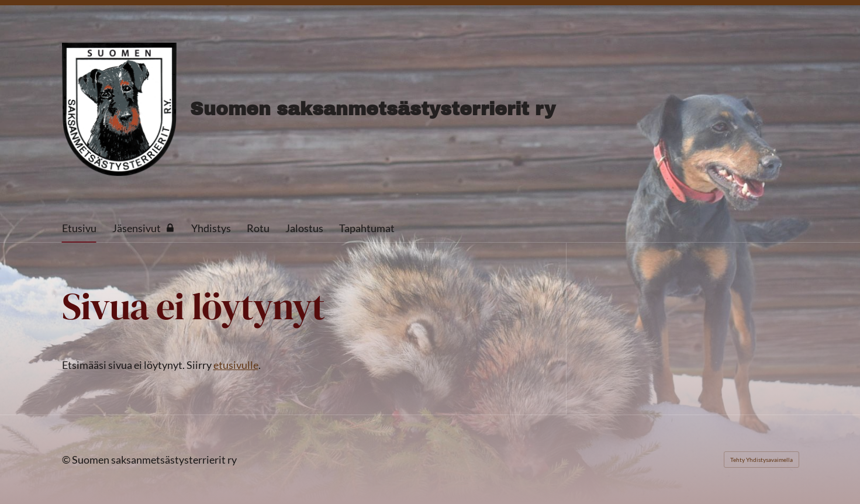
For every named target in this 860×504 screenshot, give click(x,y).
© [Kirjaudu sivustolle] (67, 460)
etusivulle (236, 365)
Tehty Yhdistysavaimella (761, 460)
